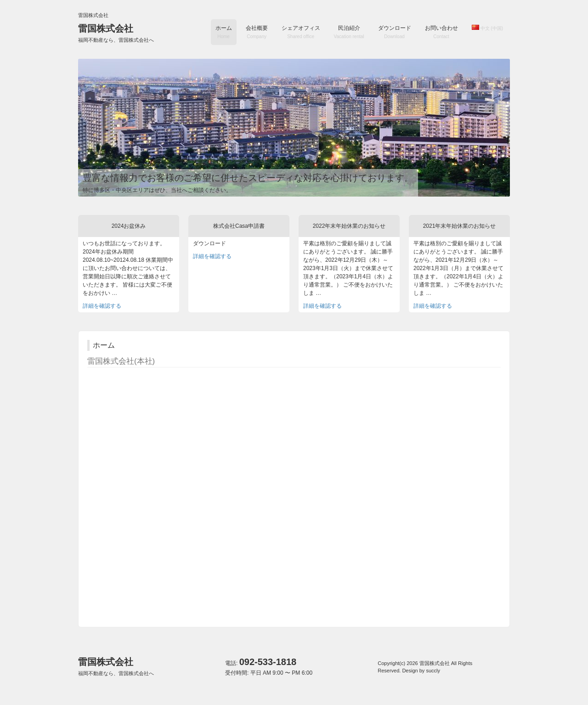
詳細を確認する (102, 306)
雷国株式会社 (116, 33)
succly (433, 671)
